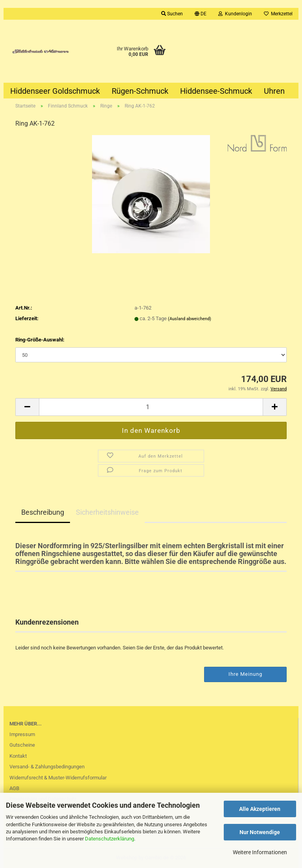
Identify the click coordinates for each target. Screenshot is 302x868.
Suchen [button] (172, 14)
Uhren (274, 91)
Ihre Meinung (245, 674)
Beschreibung (43, 512)
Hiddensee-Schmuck (216, 91)
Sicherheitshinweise (107, 512)
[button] (201, 14)
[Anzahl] (151, 407)
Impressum (22, 734)
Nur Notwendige (260, 832)
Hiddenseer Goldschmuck (55, 91)
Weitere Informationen (260, 852)
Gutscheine (22, 745)
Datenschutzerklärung (110, 839)
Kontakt (18, 756)
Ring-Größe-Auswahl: (40, 340)
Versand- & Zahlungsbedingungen (47, 767)
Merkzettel (278, 14)
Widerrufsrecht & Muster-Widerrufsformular (58, 778)
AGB (14, 788)
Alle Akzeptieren (260, 809)
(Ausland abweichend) (190, 319)
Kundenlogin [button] (235, 14)
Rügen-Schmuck (140, 91)
